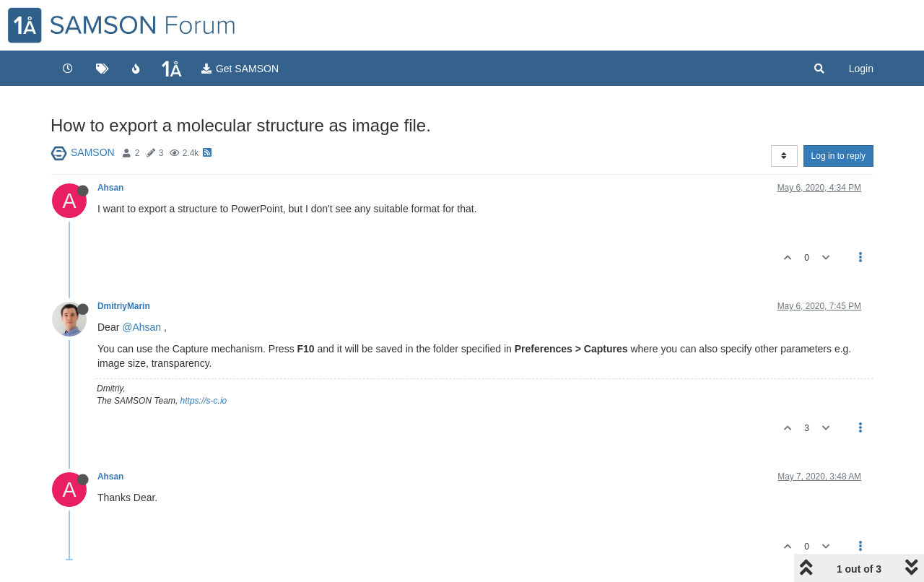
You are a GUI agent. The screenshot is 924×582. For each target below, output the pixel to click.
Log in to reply (838, 156)
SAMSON (93, 152)
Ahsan (110, 188)
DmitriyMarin (124, 306)
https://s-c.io (204, 401)
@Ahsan (141, 327)
